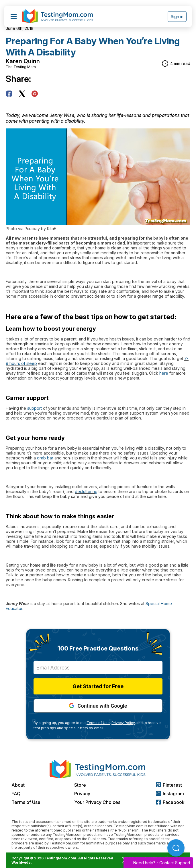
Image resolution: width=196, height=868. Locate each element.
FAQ (16, 794)
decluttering (86, 491)
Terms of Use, (99, 723)
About (18, 785)
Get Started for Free (98, 686)
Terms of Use (26, 802)
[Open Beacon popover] (176, 848)
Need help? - (158, 863)
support (35, 408)
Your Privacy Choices (97, 802)
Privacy (82, 794)
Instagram (170, 794)
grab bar (45, 458)
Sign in (177, 17)
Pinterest (169, 785)
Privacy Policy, (124, 723)
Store (80, 785)
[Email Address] (98, 668)
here (164, 373)
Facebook (170, 802)
